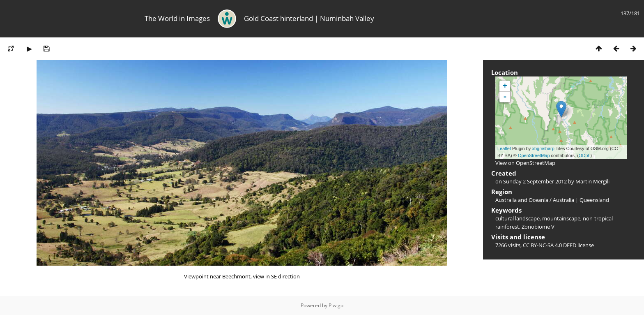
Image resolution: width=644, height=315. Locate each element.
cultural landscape (517, 218)
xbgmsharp (543, 148)
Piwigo (336, 305)
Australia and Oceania (522, 200)
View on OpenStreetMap (525, 163)
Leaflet (504, 148)
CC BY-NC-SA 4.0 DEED (550, 245)
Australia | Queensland (581, 200)
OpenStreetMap (534, 155)
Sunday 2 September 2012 (535, 181)
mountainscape (561, 218)
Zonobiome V (538, 227)
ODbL (585, 155)
